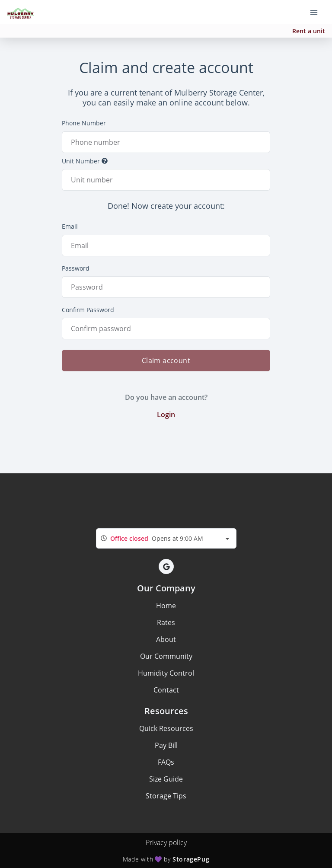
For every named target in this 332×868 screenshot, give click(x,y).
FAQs (166, 762)
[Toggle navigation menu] (317, 12)
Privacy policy (166, 842)
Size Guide (166, 779)
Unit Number (85, 161)
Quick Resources (166, 728)
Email (70, 226)
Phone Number (84, 123)
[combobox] (166, 538)
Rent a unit (309, 31)
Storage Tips (166, 796)
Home (166, 606)
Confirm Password (88, 310)
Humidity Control (166, 673)
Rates (166, 622)
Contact (166, 690)
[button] (166, 566)
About (166, 639)
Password (76, 268)
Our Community (166, 656)
